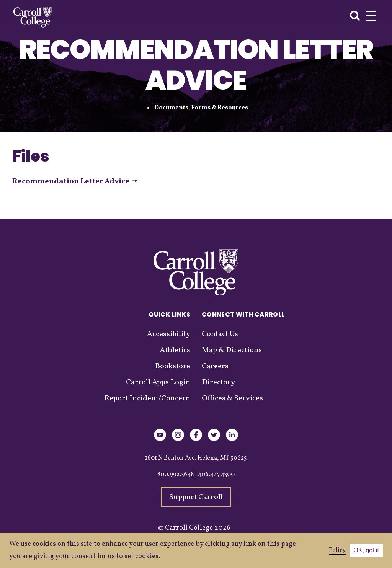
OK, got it (366, 550)
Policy (337, 550)
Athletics (175, 350)
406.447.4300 (216, 475)
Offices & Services (232, 398)
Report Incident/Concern (147, 398)
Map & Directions (232, 350)
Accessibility (169, 334)
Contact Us (220, 334)
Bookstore (173, 366)
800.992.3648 (176, 475)
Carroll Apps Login (158, 382)
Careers (215, 366)
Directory (218, 382)
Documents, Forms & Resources (201, 108)
